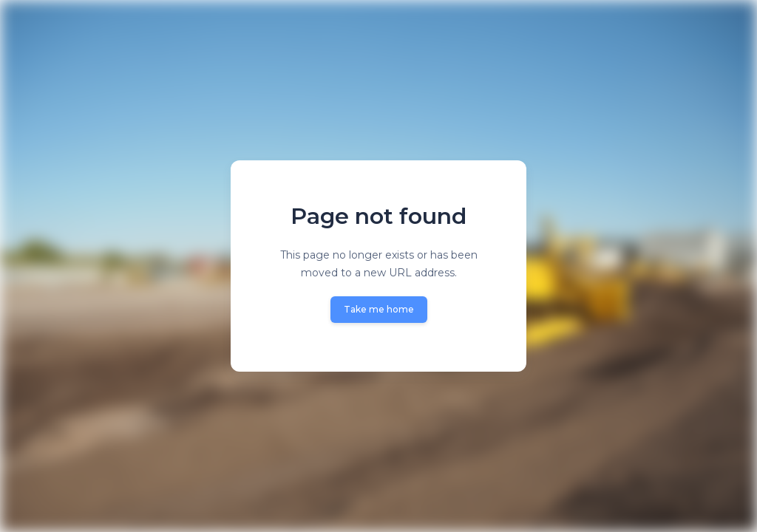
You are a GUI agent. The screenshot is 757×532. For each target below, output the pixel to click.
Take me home (379, 309)
